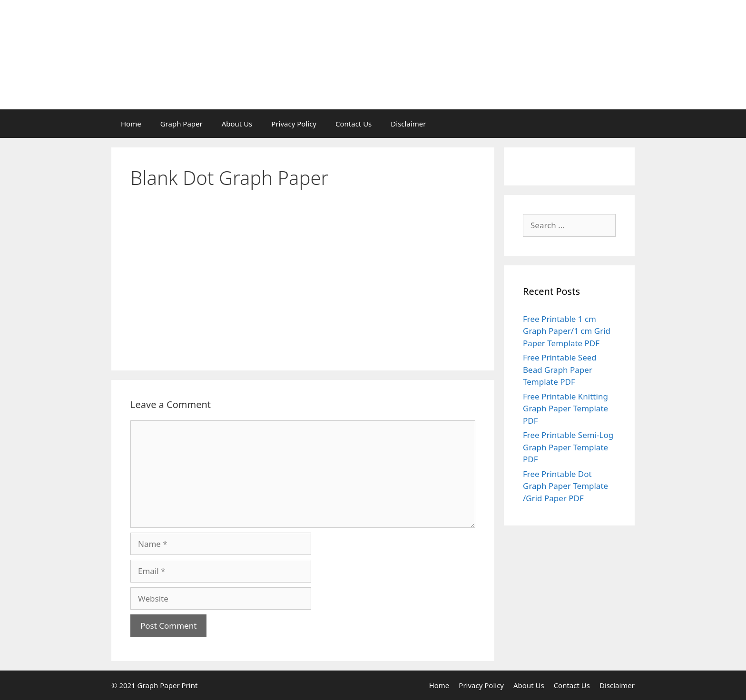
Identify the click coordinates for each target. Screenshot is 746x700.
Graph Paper (182, 124)
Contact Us (353, 124)
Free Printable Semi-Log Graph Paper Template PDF (568, 447)
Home (131, 124)
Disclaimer (408, 124)
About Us (237, 124)
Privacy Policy (294, 124)
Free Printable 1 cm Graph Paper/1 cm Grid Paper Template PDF (567, 331)
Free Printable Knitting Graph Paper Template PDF (565, 408)
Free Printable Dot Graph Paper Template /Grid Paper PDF (565, 486)
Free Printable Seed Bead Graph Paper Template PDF (560, 369)
